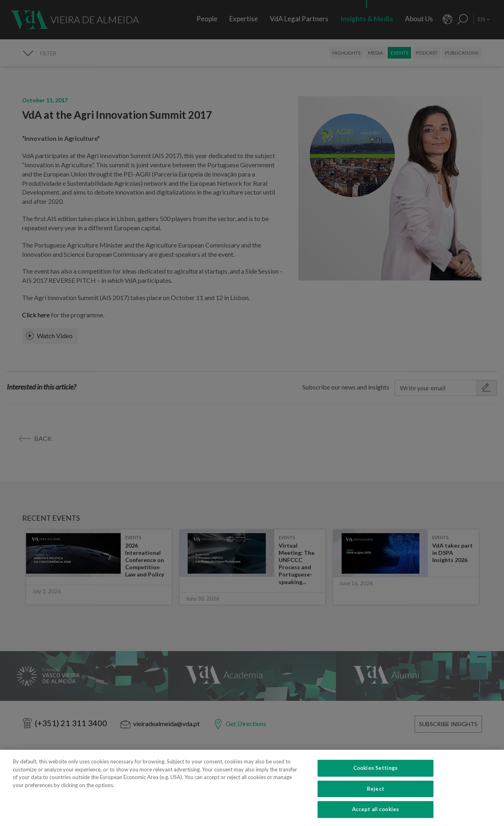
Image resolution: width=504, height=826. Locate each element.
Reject (375, 803)
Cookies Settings (375, 782)
